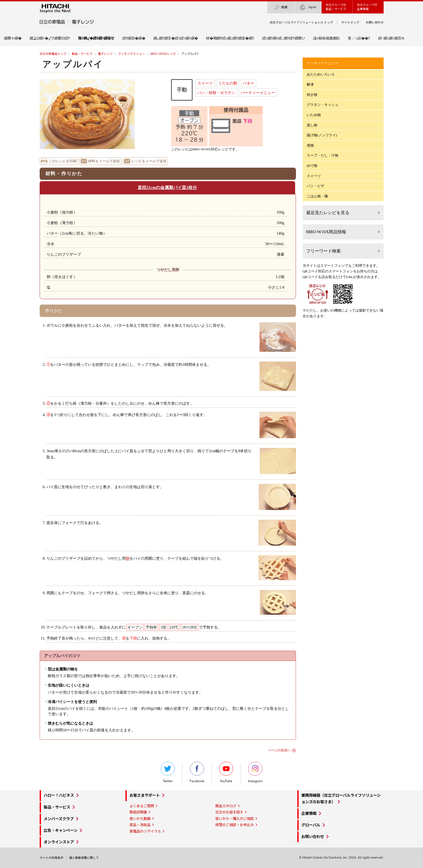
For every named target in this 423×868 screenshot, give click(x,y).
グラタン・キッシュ (323, 105)
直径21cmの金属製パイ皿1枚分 (167, 188)
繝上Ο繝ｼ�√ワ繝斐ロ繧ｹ (50, 38)
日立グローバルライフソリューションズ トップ (301, 22)
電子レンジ (105, 54)
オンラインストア (59, 842)
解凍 (310, 84)
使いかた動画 (140, 819)
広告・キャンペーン (61, 830)
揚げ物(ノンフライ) (322, 135)
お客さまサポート (145, 795)
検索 (281, 7)
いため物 (314, 115)
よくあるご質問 (142, 806)
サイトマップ (350, 22)
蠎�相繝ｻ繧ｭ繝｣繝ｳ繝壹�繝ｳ (230, 38)
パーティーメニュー (258, 93)
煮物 (310, 145)
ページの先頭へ (279, 750)
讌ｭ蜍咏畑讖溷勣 (326, 38)
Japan (308, 7)
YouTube (226, 772)
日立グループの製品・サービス (336, 7)
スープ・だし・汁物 (323, 155)
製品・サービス (82, 54)
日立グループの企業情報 (367, 7)
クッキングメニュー (132, 54)
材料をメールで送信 (104, 161)
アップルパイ (73, 64)
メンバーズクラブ (59, 819)
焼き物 (312, 95)
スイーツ (205, 83)
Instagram (255, 772)
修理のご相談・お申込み (235, 825)
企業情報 (309, 813)
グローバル (311, 825)
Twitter (168, 772)
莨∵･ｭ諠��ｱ (359, 38)
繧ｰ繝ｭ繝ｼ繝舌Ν (391, 38)
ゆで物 (312, 166)
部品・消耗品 (140, 825)
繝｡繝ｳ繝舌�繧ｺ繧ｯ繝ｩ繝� (176, 38)
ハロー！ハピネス (59, 795)
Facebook (197, 772)
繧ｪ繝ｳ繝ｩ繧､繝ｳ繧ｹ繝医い (284, 38)
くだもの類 (228, 83)
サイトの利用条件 (52, 858)
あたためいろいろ (321, 74)
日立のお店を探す (229, 812)
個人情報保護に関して (84, 858)
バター (248, 83)
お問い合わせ (375, 22)
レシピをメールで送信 (149, 161)
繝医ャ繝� (13, 38)
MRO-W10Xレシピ (163, 54)
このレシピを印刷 (63, 161)
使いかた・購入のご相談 (235, 819)
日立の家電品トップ (53, 54)
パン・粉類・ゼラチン (216, 93)
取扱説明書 (138, 812)
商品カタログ (226, 806)
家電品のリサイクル (145, 831)
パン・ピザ (315, 186)
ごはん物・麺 (317, 196)
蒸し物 (312, 125)
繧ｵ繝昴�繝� (134, 38)
